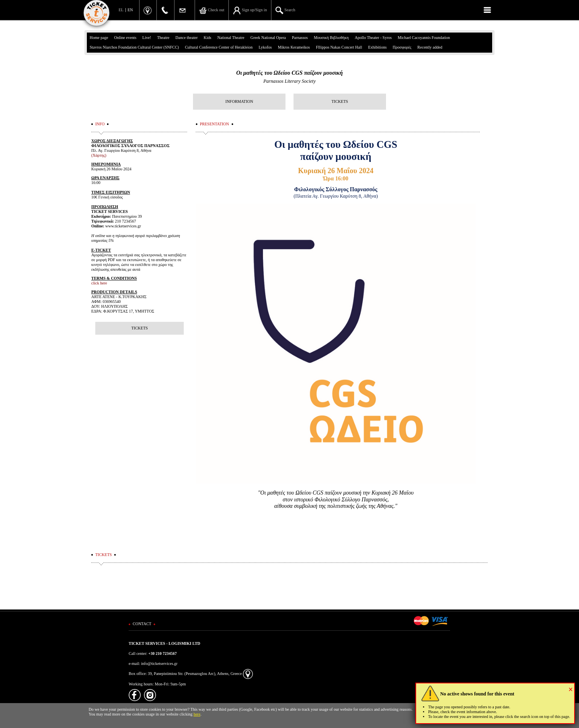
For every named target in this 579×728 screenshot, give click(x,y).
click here (99, 283)
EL (121, 10)
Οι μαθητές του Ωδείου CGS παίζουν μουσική (290, 73)
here (197, 714)
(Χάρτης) (99, 155)
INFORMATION (239, 101)
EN (130, 10)
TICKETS (340, 101)
